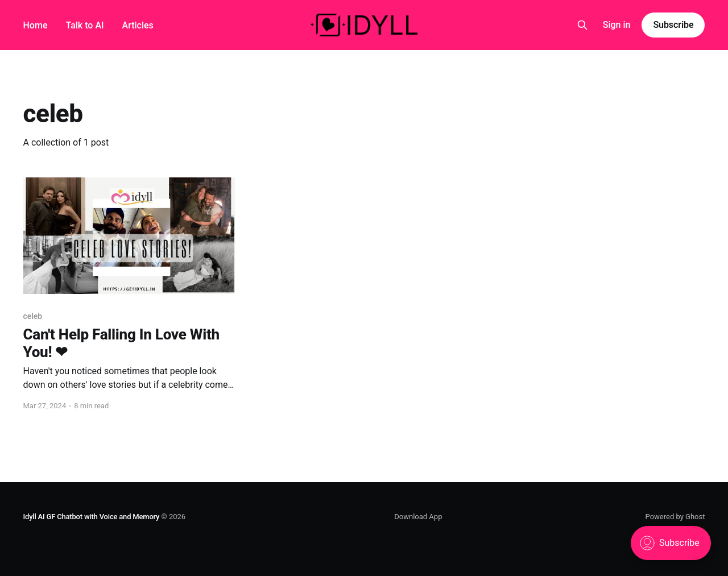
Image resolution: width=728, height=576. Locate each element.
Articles (138, 25)
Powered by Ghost (675, 517)
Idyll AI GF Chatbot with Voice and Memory (92, 517)
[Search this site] (582, 25)
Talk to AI (84, 25)
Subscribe (673, 25)
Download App (418, 517)
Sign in (617, 25)
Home (36, 25)
